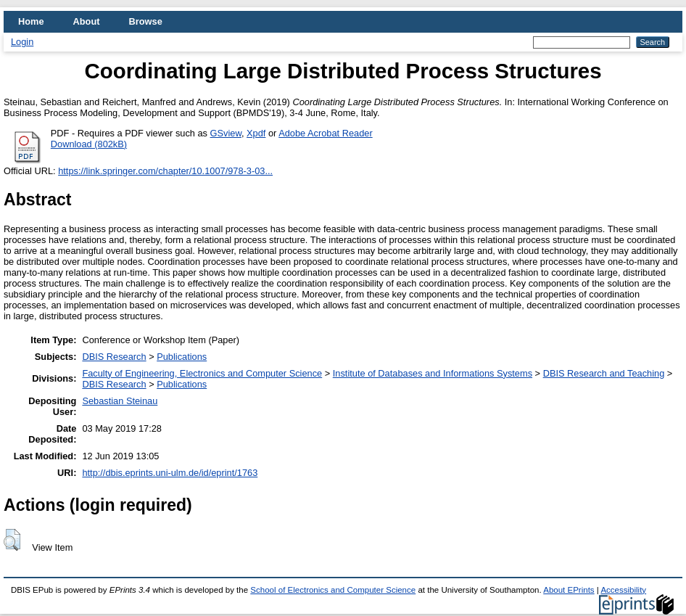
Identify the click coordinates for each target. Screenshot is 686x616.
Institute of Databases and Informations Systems (433, 373)
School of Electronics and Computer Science (333, 590)
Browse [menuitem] (146, 21)
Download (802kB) (89, 144)
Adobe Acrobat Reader (325, 133)
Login (22, 42)
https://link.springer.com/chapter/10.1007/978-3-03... (165, 171)
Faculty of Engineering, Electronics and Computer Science (202, 373)
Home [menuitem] (31, 21)
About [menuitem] (87, 21)
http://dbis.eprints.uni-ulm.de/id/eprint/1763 (170, 473)
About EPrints (569, 590)
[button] (12, 540)
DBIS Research (114, 357)
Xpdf (256, 133)
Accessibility (623, 590)
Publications (182, 357)
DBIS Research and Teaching (604, 373)
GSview (226, 133)
